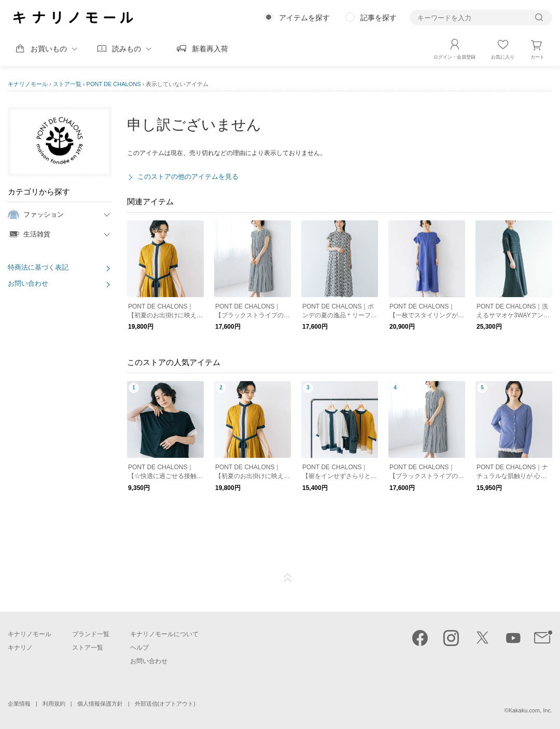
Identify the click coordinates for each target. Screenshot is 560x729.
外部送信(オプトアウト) (165, 704)
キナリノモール (28, 84)
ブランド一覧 (91, 634)
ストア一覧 (67, 84)
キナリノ (20, 648)
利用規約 (54, 704)
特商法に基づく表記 (38, 267)
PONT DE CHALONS (114, 84)
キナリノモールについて (164, 634)
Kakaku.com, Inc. (530, 710)
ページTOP (288, 578)
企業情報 (19, 704)
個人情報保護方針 (100, 704)
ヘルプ (139, 648)
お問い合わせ (28, 283)
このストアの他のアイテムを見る (188, 177)
